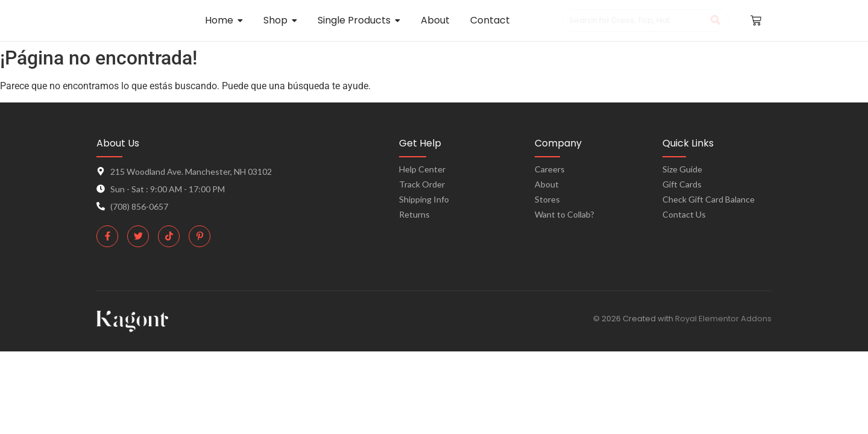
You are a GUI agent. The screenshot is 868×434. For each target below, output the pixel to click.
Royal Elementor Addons (723, 319)
